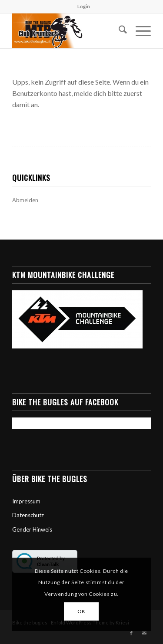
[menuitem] (84, 7)
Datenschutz (28, 515)
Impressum (26, 501)
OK (81, 611)
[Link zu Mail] (144, 633)
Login (84, 6)
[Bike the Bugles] (68, 31)
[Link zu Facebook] (131, 633)
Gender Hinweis (32, 529)
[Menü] (139, 31)
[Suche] (118, 31)
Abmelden (25, 200)
